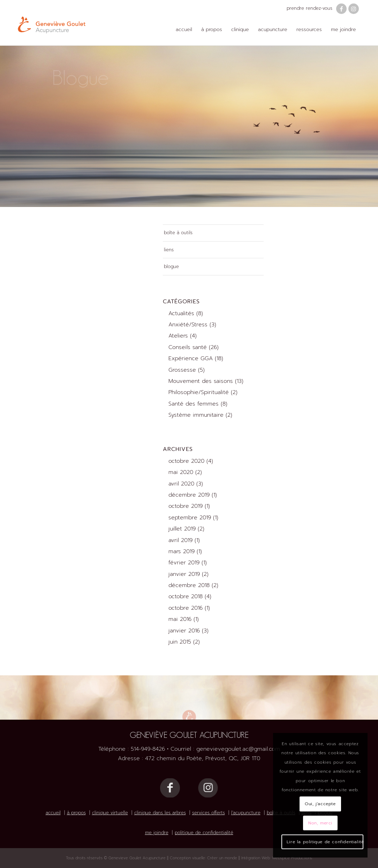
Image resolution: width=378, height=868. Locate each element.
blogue (171, 266)
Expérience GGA (191, 358)
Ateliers (178, 336)
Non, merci (320, 823)
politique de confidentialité (204, 833)
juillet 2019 (182, 529)
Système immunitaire (196, 415)
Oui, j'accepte (320, 804)
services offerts (209, 813)
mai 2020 (181, 472)
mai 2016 (180, 619)
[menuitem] (184, 30)
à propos (76, 813)
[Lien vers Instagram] (354, 9)
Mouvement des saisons (201, 381)
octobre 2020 (186, 461)
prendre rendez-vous (309, 8)
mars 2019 (182, 551)
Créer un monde (222, 858)
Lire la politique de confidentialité (325, 842)
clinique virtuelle (110, 813)
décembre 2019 (189, 495)
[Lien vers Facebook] (341, 9)
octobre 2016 (186, 608)
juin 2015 (180, 642)
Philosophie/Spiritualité (199, 392)
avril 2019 (180, 540)
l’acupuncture (246, 813)
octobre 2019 (186, 506)
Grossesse (182, 370)
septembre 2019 (190, 518)
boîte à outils (178, 233)
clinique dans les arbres (160, 813)
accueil (53, 813)
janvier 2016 (184, 631)
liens (169, 250)
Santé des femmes (194, 404)
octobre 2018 (186, 596)
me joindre (157, 833)
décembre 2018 (189, 585)
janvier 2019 (184, 574)
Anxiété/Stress (188, 325)
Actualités (181, 313)
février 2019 (184, 563)
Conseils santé (188, 347)
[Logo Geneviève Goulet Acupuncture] (52, 23)
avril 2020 (181, 484)
